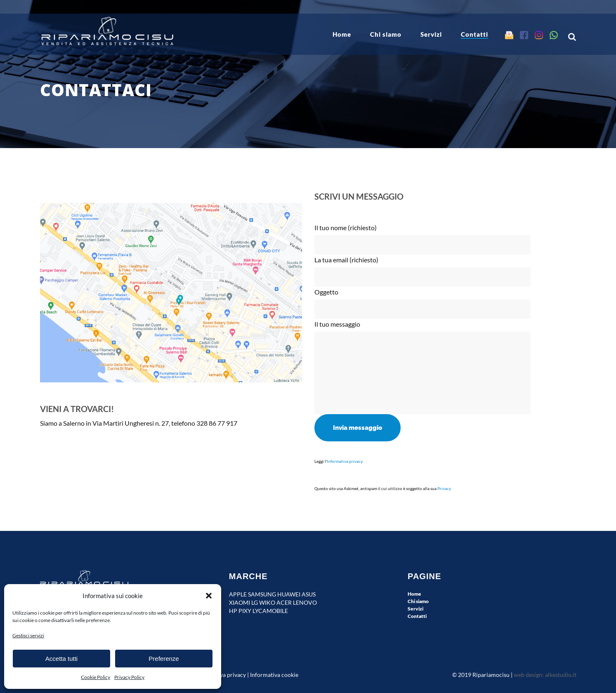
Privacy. (444, 488)
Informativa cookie (274, 675)
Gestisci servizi (28, 635)
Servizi (415, 609)
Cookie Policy (96, 677)
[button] (209, 596)
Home (414, 594)
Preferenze (164, 659)
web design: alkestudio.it (545, 675)
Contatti (417, 616)
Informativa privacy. (345, 461)
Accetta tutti (61, 659)
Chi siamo (418, 601)
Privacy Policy (129, 677)
